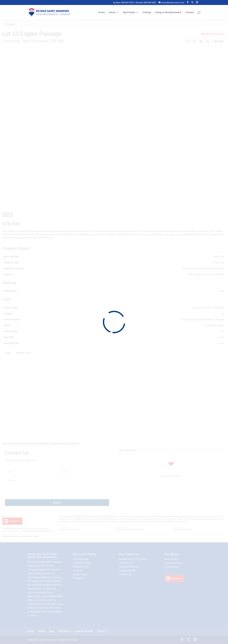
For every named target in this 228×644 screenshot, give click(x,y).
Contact (190, 13)
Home (102, 13)
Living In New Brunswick (168, 13)
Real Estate (129, 13)
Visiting (147, 13)
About (112, 13)
